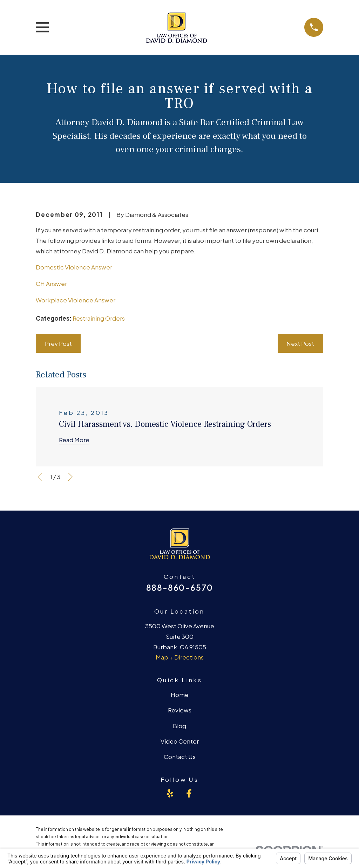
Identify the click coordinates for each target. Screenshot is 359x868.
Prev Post (58, 343)
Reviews (180, 710)
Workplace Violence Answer (76, 300)
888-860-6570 (180, 587)
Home (180, 695)
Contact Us (180, 757)
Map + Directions (180, 657)
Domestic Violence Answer (74, 267)
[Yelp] (170, 793)
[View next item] (70, 477)
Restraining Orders (99, 318)
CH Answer (51, 283)
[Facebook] (189, 793)
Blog (179, 726)
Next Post (300, 343)
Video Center (180, 741)
